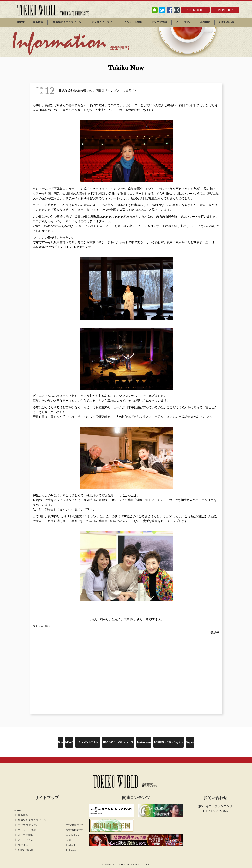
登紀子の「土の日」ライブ (118, 742)
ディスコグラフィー (103, 22)
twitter (69, 840)
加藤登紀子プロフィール (67, 22)
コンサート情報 (133, 22)
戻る (60, 742)
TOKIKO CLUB (195, 10)
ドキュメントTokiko (88, 742)
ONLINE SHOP (225, 10)
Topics (190, 742)
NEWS (69, 742)
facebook (71, 845)
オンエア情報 (159, 22)
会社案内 (205, 22)
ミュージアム (184, 22)
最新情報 (38, 22)
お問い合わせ (227, 22)
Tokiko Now (144, 742)
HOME (21, 22)
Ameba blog (72, 835)
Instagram (71, 850)
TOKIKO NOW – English (168, 742)
